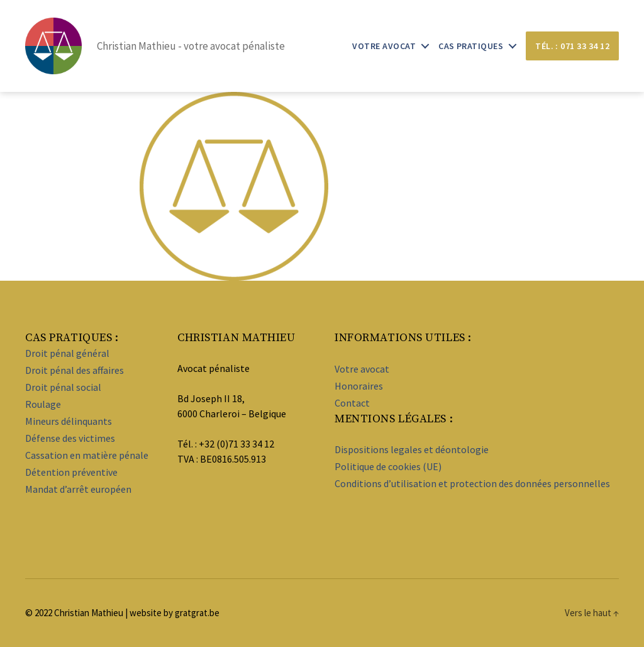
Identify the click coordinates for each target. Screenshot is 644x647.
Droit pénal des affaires (75, 370)
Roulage (43, 404)
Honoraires (359, 386)
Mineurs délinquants (69, 421)
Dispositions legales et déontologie (412, 449)
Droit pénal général (67, 353)
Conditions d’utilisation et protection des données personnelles (472, 483)
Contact (352, 403)
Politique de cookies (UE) (388, 466)
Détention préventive (71, 472)
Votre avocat (384, 46)
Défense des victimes (70, 438)
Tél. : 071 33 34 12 (572, 46)
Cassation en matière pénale (87, 455)
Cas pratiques (471, 46)
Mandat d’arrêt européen (78, 489)
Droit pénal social (63, 387)
